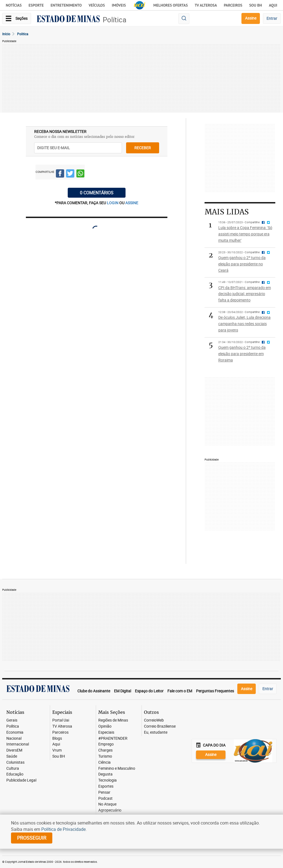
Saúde (12, 756)
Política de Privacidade (63, 829)
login (113, 203)
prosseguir (32, 838)
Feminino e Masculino (117, 768)
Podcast (105, 798)
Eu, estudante (156, 732)
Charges (105, 750)
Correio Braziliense (160, 726)
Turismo (105, 756)
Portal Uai (61, 720)
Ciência (104, 762)
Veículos (97, 5)
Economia (15, 732)
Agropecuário (110, 810)
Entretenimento (66, 5)
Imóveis (119, 5)
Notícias (14, 5)
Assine (251, 18)
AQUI (273, 5)
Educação (15, 774)
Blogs (57, 738)
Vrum (57, 750)
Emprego (106, 744)
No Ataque (107, 804)
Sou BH (256, 5)
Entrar (272, 18)
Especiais (106, 732)
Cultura (13, 768)
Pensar (104, 792)
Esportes (106, 786)
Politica (23, 34)
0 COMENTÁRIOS (97, 193)
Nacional (14, 738)
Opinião (105, 726)
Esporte (36, 5)
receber (143, 148)
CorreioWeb (154, 720)
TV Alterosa (206, 5)
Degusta (105, 774)
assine (132, 203)
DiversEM (14, 750)
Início (6, 34)
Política (115, 20)
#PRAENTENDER (113, 738)
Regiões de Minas (113, 720)
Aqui (56, 744)
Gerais (12, 720)
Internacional (18, 744)
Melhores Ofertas (171, 5)
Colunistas (15, 762)
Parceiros (233, 5)
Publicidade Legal (21, 780)
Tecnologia (108, 780)
